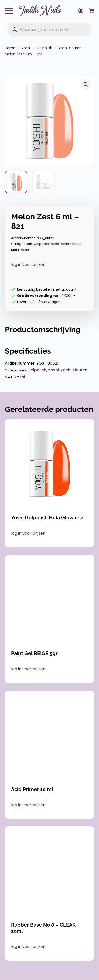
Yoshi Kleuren (70, 48)
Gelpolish (45, 48)
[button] (86, 84)
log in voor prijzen (28, 264)
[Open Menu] (9, 11)
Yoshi (26, 48)
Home (10, 48)
